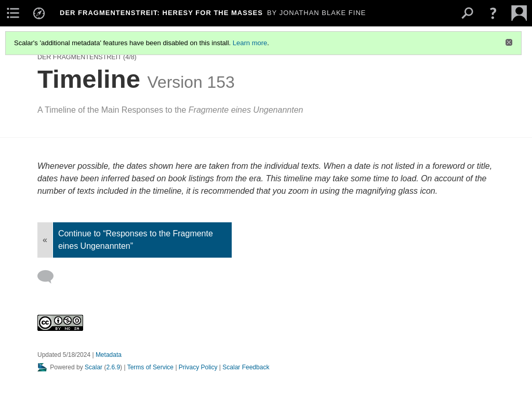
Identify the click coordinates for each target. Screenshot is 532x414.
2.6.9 (113, 367)
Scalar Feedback (246, 367)
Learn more (250, 43)
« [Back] (45, 240)
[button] (493, 13)
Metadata (109, 355)
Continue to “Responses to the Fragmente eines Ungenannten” (136, 240)
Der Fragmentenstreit (79, 57)
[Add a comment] (50, 277)
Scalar (94, 367)
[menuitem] (13, 13)
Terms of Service (150, 367)
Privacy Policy (198, 367)
